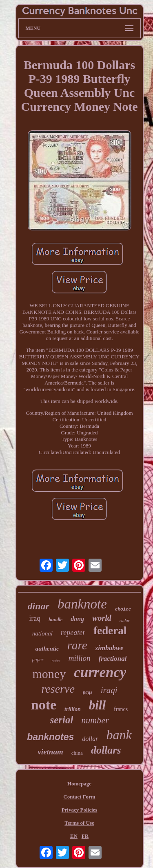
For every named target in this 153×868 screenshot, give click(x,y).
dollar (90, 739)
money (49, 674)
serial (61, 720)
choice (123, 609)
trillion (73, 709)
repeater (73, 633)
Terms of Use (79, 823)
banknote (82, 604)
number (95, 720)
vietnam (50, 752)
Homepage (79, 784)
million (80, 658)
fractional (113, 659)
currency (100, 672)
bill (97, 705)
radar (125, 620)
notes (56, 661)
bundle (55, 620)
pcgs (88, 692)
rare (77, 645)
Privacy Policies (80, 810)
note (44, 705)
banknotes (50, 737)
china (77, 753)
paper (38, 660)
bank (119, 735)
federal (110, 631)
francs (121, 709)
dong (77, 619)
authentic (47, 649)
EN (74, 836)
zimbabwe (110, 648)
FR (85, 836)
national (42, 633)
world (102, 618)
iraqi (109, 690)
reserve (58, 689)
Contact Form (79, 797)
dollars (106, 750)
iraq (35, 618)
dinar (39, 606)
